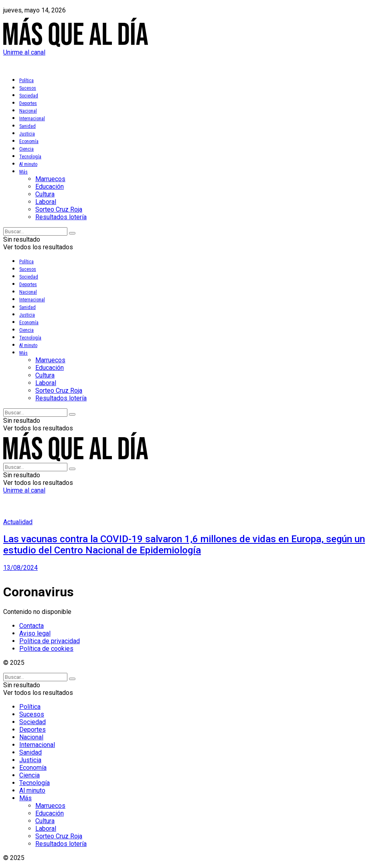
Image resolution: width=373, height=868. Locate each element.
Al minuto (28, 164)
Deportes (28, 103)
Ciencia (26, 149)
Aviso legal (35, 633)
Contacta (31, 626)
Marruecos (50, 179)
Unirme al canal (24, 52)
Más (23, 172)
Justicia (27, 134)
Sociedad (29, 96)
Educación (50, 187)
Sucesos (28, 88)
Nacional (28, 111)
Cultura (45, 194)
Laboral (46, 202)
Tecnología (30, 157)
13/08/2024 (20, 568)
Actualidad (18, 522)
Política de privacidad (50, 641)
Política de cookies (46, 649)
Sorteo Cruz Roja (59, 209)
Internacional (32, 119)
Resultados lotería (61, 217)
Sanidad (27, 126)
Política (26, 81)
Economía (29, 141)
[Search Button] (72, 233)
